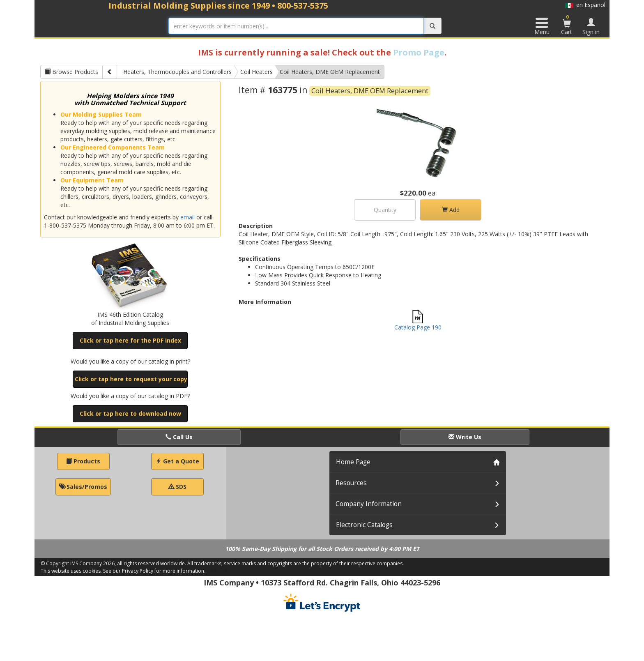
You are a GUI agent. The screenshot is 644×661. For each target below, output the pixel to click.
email (187, 217)
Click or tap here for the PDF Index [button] (130, 340)
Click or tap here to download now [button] (130, 413)
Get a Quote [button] (177, 461)
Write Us (465, 437)
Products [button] (83, 461)
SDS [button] (177, 487)
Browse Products (71, 72)
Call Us (179, 437)
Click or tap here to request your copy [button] (131, 379)
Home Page (353, 462)
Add (451, 210)
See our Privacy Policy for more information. (154, 571)
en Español (585, 5)
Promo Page (419, 52)
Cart (567, 25)
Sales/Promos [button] (83, 487)
